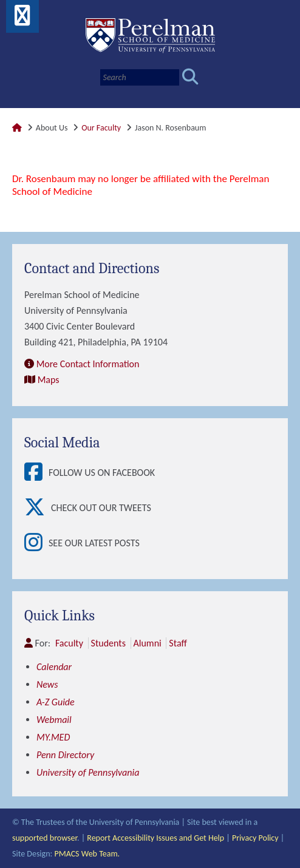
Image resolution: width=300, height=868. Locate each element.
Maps (49, 380)
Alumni (148, 643)
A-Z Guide (56, 702)
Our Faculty (101, 128)
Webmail (54, 720)
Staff (178, 643)
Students (108, 643)
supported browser (45, 838)
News (47, 684)
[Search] (140, 77)
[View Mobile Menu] (22, 20)
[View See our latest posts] (36, 543)
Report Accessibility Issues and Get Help (155, 838)
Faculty (69, 643)
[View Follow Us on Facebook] (36, 473)
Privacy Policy (255, 838)
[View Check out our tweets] (38, 508)
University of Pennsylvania (88, 772)
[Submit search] (190, 77)
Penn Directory (65, 755)
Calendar (54, 667)
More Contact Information (88, 364)
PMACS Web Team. (87, 854)
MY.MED (53, 737)
